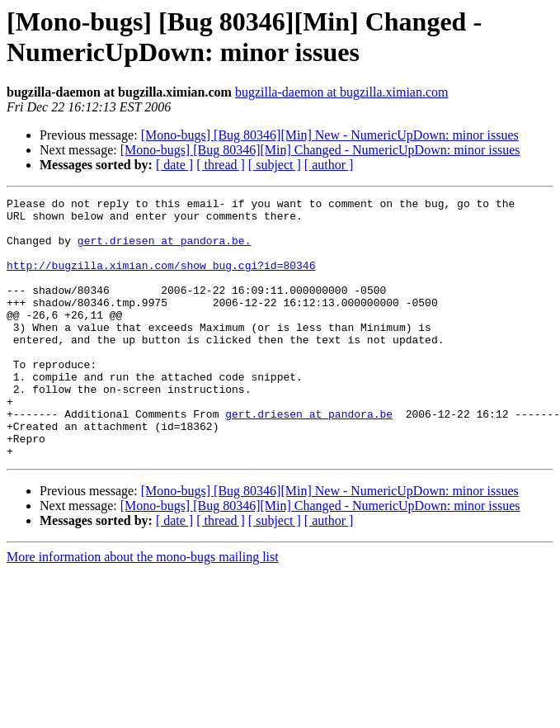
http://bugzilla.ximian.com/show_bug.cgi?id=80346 (161, 280)
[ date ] (174, 165)
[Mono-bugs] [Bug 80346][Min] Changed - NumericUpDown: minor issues (320, 150)
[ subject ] (275, 165)
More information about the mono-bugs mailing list (143, 609)
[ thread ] (221, 165)
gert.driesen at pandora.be (309, 458)
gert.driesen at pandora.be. (165, 250)
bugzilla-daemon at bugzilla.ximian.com (342, 92)
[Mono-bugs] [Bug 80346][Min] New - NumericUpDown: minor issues (330, 135)
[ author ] (329, 165)
